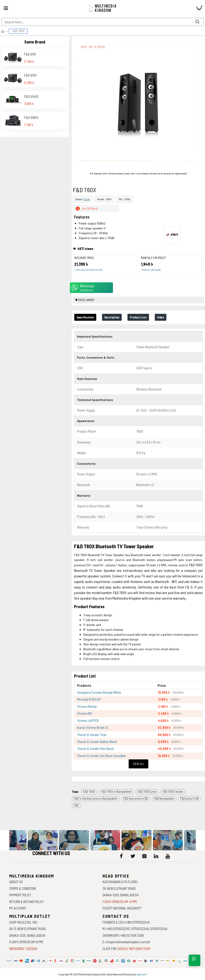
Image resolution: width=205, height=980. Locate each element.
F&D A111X (30, 75)
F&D (76, 806)
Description (119, 317)
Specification (88, 317)
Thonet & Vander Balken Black (97, 742)
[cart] (199, 8)
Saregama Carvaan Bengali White (99, 693)
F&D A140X (31, 96)
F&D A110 (30, 54)
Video (176, 317)
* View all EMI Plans (151, 270)
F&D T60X (89, 792)
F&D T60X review (173, 792)
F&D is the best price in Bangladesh (96, 799)
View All (138, 764)
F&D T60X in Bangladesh (116, 792)
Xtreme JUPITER (88, 721)
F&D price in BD (189, 799)
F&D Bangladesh (164, 799)
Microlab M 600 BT (89, 700)
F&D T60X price (147, 792)
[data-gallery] (44, 840)
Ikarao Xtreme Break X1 (93, 728)
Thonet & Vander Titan (92, 735)
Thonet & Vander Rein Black (95, 749)
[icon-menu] (121, 856)
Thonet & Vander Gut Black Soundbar (102, 756)
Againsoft (142, 974)
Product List (150, 317)
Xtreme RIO (85, 714)
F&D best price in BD (136, 799)
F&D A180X (31, 117)
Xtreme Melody (87, 707)
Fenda (86, 199)
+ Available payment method (88, 270)
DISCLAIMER (86, 300)
